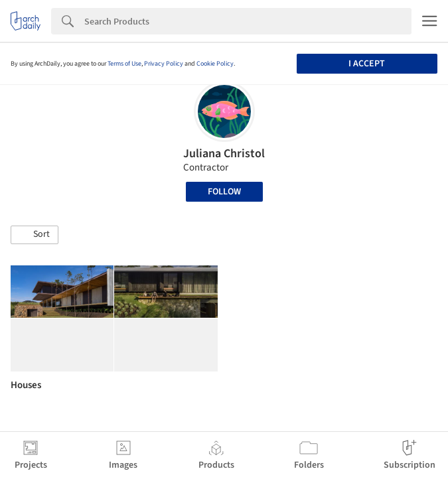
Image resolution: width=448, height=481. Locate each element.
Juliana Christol (224, 154)
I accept (367, 64)
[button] (35, 235)
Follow (224, 192)
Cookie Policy (215, 64)
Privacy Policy (164, 64)
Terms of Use (124, 64)
